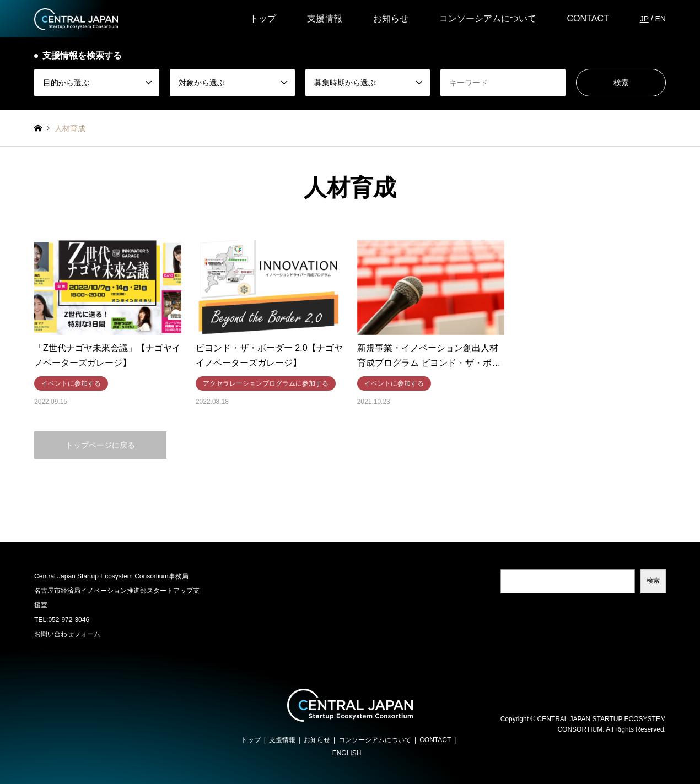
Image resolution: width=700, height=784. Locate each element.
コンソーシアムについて (488, 18)
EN (660, 19)
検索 (653, 581)
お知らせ (391, 18)
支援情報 (325, 18)
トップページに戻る (100, 445)
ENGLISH (347, 753)
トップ (263, 18)
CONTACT (588, 18)
